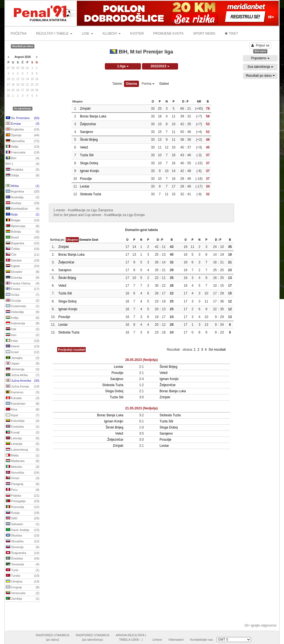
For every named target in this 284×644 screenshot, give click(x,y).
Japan (23, 364)
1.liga (123, 66)
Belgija (23, 220)
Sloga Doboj (89, 163)
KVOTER (137, 34)
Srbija (23, 176)
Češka (23, 249)
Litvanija (23, 444)
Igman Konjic (89, 171)
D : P (185, 102)
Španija (23, 135)
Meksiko (23, 467)
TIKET (231, 34)
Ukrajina (23, 582)
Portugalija (23, 501)
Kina (23, 410)
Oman (23, 478)
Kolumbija (23, 421)
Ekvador (23, 272)
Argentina (23, 192)
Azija (23, 215)
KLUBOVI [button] (112, 34)
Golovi (164, 84)
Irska (23, 341)
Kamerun (23, 392)
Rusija (23, 513)
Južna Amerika (23, 381)
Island (23, 347)
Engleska (23, 130)
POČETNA (19, 34)
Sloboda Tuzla (90, 194)
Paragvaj (23, 484)
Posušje (86, 179)
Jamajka (23, 358)
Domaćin (85, 240)
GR (199, 102)
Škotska (23, 536)
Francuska (23, 153)
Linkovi (157, 640)
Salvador (23, 524)
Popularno (260, 58)
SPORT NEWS (204, 34)
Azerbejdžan (23, 209)
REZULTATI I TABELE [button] (54, 34)
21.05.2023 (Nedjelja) (141, 408)
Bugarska (23, 243)
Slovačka (23, 542)
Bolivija (23, 232)
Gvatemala (23, 306)
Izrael (23, 352)
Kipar (23, 415)
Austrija (23, 203)
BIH (23, 158)
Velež (84, 147)
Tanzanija (23, 565)
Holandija (23, 312)
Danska (23, 261)
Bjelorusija (23, 226)
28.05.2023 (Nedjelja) (141, 360)
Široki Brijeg (89, 140)
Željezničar (88, 124)
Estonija (23, 278)
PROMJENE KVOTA (168, 34)
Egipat (23, 266)
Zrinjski (85, 109)
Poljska (23, 496)
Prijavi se (260, 45)
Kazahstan (23, 404)
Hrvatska (23, 170)
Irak (23, 329)
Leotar (85, 186)
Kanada (23, 398)
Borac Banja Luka (93, 116)
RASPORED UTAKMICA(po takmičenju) (92, 637)
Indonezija (23, 324)
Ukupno (72, 240)
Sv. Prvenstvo (23, 118)
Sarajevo (86, 132)
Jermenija (23, 370)
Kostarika (23, 427)
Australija (23, 197)
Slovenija (23, 547)
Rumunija (23, 507)
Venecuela (23, 593)
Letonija (23, 438)
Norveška (23, 473)
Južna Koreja (23, 387)
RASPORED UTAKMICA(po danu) (53, 637)
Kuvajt (23, 433)
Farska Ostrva (23, 284)
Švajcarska (23, 553)
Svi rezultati (217, 350)
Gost (95, 240)
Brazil (23, 238)
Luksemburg (23, 450)
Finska (23, 289)
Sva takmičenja (260, 67)
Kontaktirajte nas (202, 640)
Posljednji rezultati (71, 350)
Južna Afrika (23, 375)
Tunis (23, 570)
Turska (23, 576)
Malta (23, 456)
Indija (23, 318)
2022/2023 (160, 66)
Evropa (23, 124)
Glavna (131, 84)
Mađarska (23, 461)
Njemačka (23, 141)
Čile (23, 255)
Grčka (23, 295)
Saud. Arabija (23, 530)
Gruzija (23, 301)
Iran (23, 335)
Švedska (23, 559)
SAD (23, 519)
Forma (148, 84)
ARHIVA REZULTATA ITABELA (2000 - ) (131, 637)
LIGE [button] (88, 34)
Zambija (23, 599)
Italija (23, 147)
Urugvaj (23, 587)
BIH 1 (22, 164)
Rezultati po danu (260, 76)
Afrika (23, 186)
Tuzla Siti (87, 155)
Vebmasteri (176, 640)
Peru (23, 490)
